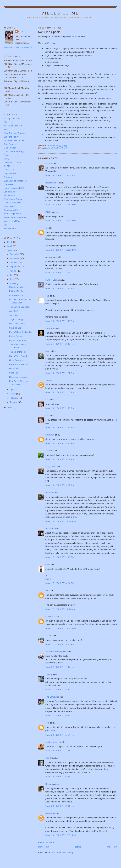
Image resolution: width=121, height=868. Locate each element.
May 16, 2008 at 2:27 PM (60, 373)
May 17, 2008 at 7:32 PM (60, 667)
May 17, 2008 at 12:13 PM (61, 628)
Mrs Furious (10, 195)
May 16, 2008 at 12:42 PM (61, 221)
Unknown (50, 435)
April (12, 390)
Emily (7, 159)
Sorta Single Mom (12, 214)
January (14, 402)
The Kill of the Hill (17, 352)
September (15, 267)
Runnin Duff (10, 206)
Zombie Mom (10, 228)
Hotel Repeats (16, 360)
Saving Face (15, 328)
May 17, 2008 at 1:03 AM (60, 557)
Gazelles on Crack (13, 162)
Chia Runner (10, 144)
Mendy (49, 758)
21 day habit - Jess (13, 118)
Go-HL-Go (9, 170)
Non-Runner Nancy (13, 199)
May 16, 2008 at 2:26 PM (60, 344)
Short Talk (14, 315)
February (14, 398)
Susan (48, 636)
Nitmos (49, 163)
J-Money (8, 177)
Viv (47, 591)
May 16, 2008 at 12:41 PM (61, 205)
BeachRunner (52, 183)
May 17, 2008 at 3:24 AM (60, 583)
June (12, 279)
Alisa (6, 129)
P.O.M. (49, 212)
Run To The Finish (13, 203)
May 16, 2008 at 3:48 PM (60, 443)
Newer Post (44, 847)
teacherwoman (52, 742)
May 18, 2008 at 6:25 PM (60, 777)
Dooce (7, 155)
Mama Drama (16, 336)
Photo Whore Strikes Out (21, 332)
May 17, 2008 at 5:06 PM (60, 644)
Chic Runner (10, 148)
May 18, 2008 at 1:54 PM (60, 735)
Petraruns (50, 529)
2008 (10, 250)
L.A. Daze (9, 184)
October (14, 262)
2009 (10, 246)
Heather (49, 492)
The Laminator (52, 697)
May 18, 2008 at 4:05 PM (60, 751)
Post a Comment (46, 842)
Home (78, 847)
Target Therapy (16, 319)
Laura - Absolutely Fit (14, 188)
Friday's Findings (17, 291)
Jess (48, 380)
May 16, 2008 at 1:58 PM (60, 321)
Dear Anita (14, 369)
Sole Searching (16, 287)
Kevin (48, 400)
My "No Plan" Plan (18, 340)
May (12, 283)
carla (48, 564)
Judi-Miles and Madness (15, 181)
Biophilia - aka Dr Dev (14, 140)
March (13, 394)
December (15, 254)
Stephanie (50, 813)
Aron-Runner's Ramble (15, 133)
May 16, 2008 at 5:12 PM (60, 459)
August (13, 271)
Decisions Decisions (19, 377)
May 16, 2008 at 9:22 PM (60, 485)
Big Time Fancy (11, 137)
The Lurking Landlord (19, 307)
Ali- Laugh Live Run (13, 126)
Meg (47, 351)
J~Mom (49, 451)
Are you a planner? (57, 148)
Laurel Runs (10, 192)
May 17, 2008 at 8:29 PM (60, 690)
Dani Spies (51, 328)
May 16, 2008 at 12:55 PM (61, 250)
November (15, 258)
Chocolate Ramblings (14, 151)
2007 (10, 407)
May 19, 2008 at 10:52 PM (61, 835)
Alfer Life (8, 122)
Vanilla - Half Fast (12, 221)
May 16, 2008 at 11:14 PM (61, 521)
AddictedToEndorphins (56, 652)
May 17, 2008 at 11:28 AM (61, 609)
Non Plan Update (17, 324)
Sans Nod (14, 373)
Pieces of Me (60, 13)
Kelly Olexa (51, 467)
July (12, 275)
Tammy (49, 674)
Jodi (47, 723)
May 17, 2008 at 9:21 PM (60, 716)
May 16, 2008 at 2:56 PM (60, 427)
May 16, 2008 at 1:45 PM (60, 288)
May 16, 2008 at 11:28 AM (61, 175)
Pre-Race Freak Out (19, 364)
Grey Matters (10, 173)
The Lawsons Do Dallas (15, 217)
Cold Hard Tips (16, 295)
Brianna (49, 784)
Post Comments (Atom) (62, 853)
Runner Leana (52, 280)
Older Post (112, 847)
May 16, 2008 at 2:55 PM (60, 408)
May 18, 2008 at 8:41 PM (60, 806)
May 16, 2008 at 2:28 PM (60, 392)
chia (47, 296)
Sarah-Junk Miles (12, 210)
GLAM (7, 166)
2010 (10, 242)
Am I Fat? (14, 311)
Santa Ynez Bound (18, 356)
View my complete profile (18, 47)
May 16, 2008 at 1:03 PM (60, 273)
